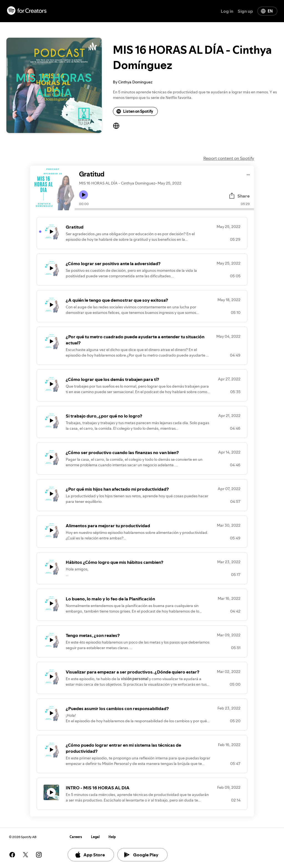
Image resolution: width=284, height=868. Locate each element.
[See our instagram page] (39, 855)
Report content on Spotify (229, 158)
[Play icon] (83, 195)
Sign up (245, 11)
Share (239, 196)
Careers (76, 837)
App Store (90, 855)
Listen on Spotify (135, 111)
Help (112, 837)
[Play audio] (248, 174)
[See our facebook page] (12, 855)
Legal (95, 837)
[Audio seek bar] (164, 209)
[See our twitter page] (26, 855)
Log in (227, 11)
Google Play (141, 855)
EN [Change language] (267, 11)
